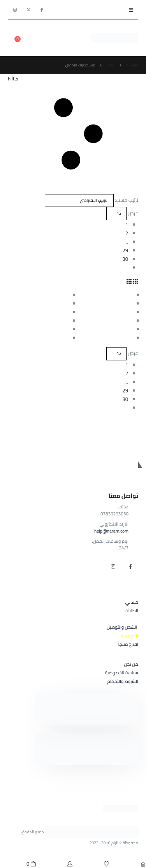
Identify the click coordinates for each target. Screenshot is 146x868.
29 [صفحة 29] (125, 250)
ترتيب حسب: (127, 200)
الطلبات (131, 611)
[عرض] (116, 214)
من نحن (131, 664)
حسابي (132, 602)
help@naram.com (111, 531)
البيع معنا (129, 636)
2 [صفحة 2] (127, 233)
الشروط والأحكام (123, 681)
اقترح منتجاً (128, 644)
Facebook (130, 566)
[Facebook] (42, 10)
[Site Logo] (115, 37)
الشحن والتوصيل (122, 627)
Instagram (113, 566)
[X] (28, 10)
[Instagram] (15, 10)
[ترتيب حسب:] (79, 201)
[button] (131, 10)
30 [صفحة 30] (125, 259)
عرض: (132, 213)
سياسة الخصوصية (122, 673)
